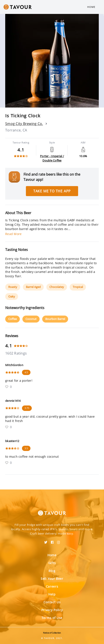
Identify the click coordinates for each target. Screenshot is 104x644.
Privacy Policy (52, 610)
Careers (52, 586)
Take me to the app (52, 191)
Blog (52, 571)
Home (91, 7)
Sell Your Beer (52, 579)
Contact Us (52, 602)
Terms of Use (52, 618)
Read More (13, 234)
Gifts (52, 563)
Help (52, 594)
